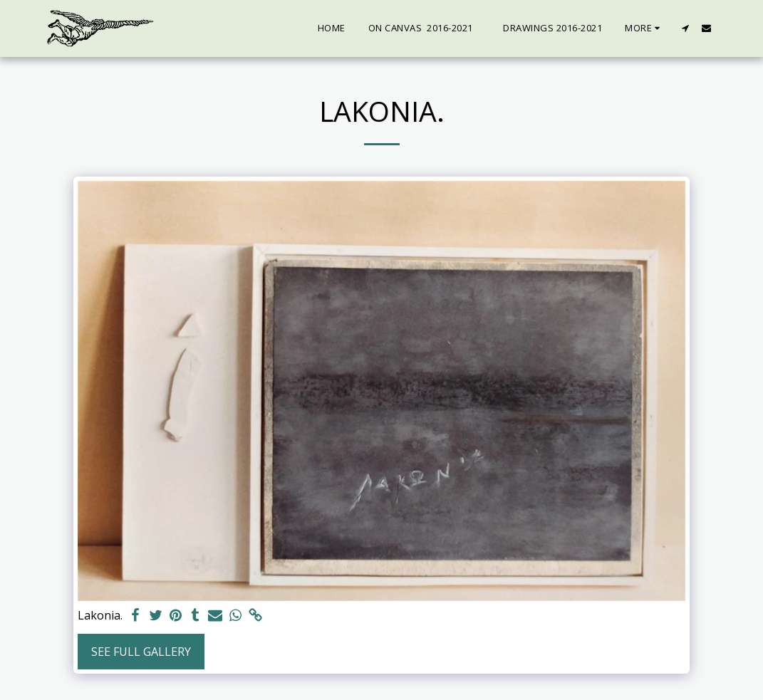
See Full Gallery (141, 652)
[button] (686, 28)
